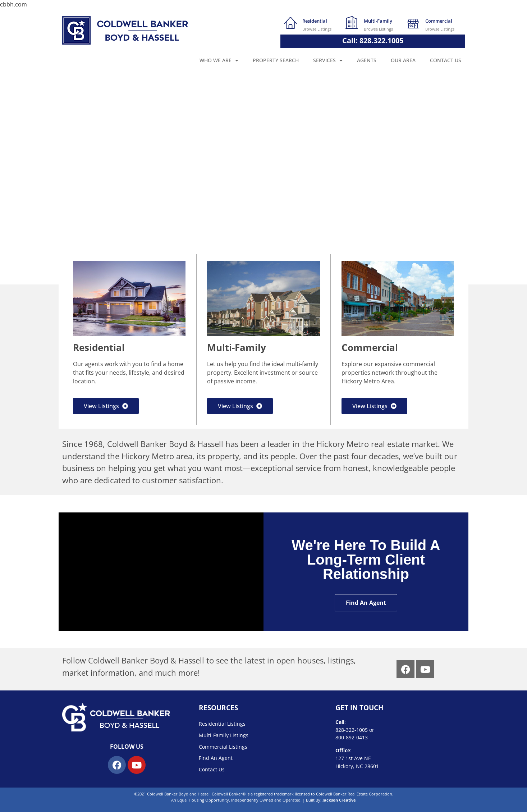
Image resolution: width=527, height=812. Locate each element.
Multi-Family (378, 21)
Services (328, 60)
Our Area (403, 60)
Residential (315, 21)
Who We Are (219, 60)
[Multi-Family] (352, 22)
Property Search (276, 60)
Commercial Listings (223, 747)
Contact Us (446, 60)
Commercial (439, 21)
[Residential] (290, 22)
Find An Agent (216, 758)
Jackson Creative (339, 800)
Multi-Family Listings (224, 735)
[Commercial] (413, 22)
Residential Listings (222, 724)
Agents (367, 60)
